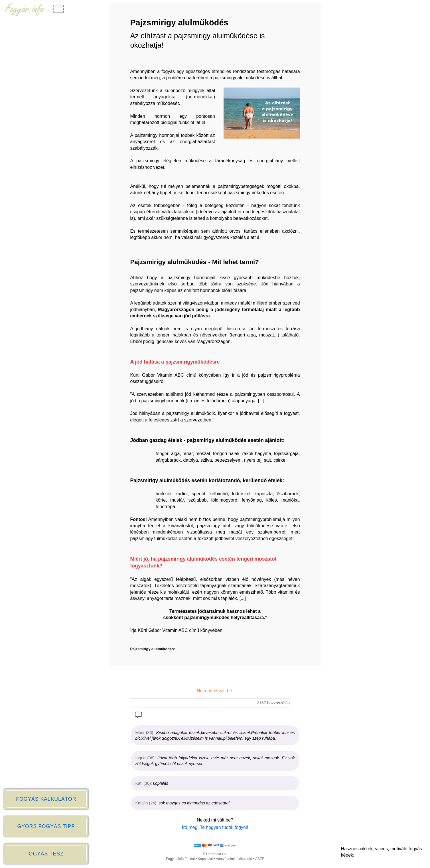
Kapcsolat (205, 859)
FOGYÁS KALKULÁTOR (46, 799)
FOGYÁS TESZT (46, 854)
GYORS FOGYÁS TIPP (46, 826)
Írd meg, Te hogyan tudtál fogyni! (215, 827)
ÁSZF (260, 859)
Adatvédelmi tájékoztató (234, 859)
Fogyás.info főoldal (180, 859)
